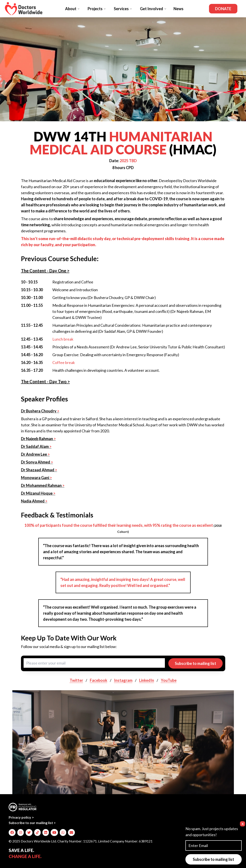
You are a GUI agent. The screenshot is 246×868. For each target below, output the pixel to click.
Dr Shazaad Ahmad (39, 470)
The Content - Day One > (45, 271)
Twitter (76, 680)
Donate (223, 9)
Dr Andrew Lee (35, 454)
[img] (12, 832)
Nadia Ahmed (34, 501)
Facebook (99, 680)
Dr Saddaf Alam (36, 446)
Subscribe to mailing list (195, 663)
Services (123, 9)
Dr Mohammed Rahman (43, 485)
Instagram (123, 680)
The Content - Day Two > (45, 381)
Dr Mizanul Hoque (38, 493)
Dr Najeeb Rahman (38, 439)
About (72, 9)
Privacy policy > (21, 817)
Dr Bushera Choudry (40, 411)
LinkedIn (147, 680)
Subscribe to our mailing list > (32, 823)
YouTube (169, 680)
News (178, 9)
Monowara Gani (36, 478)
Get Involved (153, 9)
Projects (97, 9)
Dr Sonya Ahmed (37, 462)
